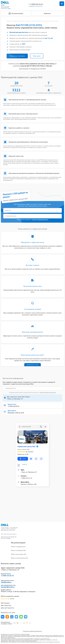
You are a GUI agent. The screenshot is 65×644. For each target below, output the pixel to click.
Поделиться (3, 617)
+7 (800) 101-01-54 (36, 4)
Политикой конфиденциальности (48, 392)
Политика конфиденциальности (32, 631)
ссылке (9, 538)
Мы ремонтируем (16, 13)
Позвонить (47, 13)
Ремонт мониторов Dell (19, 554)
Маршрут (23, 459)
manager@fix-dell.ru (8, 587)
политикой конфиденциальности (40, 220)
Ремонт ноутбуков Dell (18, 550)
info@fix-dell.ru (6, 582)
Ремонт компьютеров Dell (19, 558)
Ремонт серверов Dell (18, 547)
